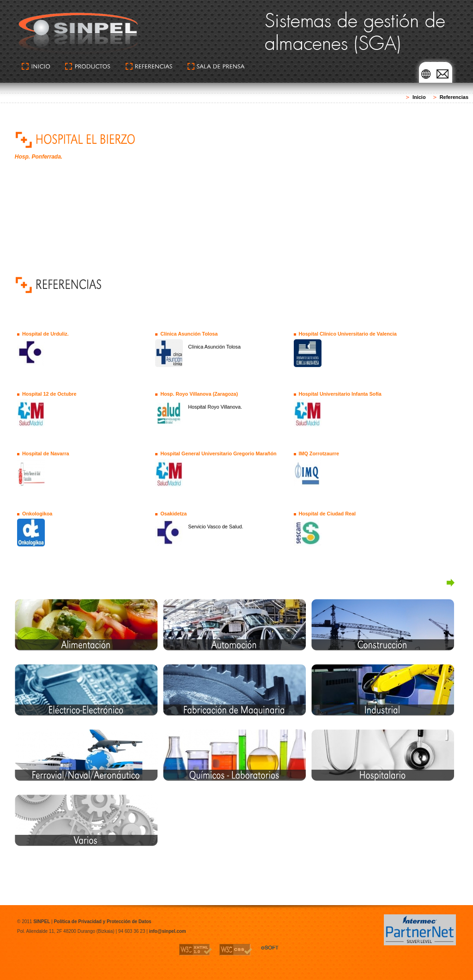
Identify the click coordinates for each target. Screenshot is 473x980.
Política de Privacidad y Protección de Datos (102, 922)
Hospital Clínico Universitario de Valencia (347, 334)
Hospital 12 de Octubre (49, 394)
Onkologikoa (37, 514)
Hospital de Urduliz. (45, 334)
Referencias (454, 97)
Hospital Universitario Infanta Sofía (340, 394)
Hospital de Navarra (45, 453)
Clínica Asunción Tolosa (189, 334)
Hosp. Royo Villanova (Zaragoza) (199, 394)
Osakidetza (173, 514)
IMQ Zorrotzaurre (319, 453)
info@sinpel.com (167, 931)
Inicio (419, 97)
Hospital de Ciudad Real (327, 514)
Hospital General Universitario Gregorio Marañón (218, 453)
